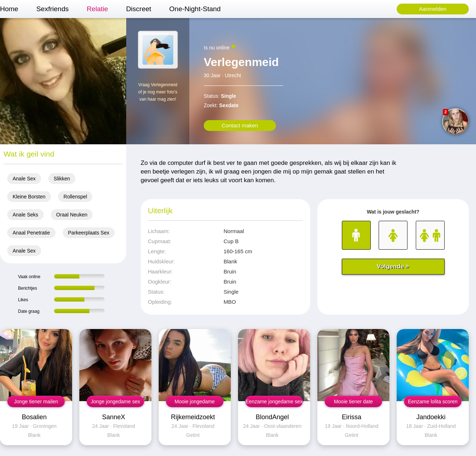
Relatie (97, 9)
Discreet (139, 9)
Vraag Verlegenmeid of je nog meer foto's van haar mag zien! (158, 92)
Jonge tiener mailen (36, 402)
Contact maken (240, 125)
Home (9, 9)
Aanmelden (433, 9)
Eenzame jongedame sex (274, 402)
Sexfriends (53, 9)
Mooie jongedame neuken (195, 403)
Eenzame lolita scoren (433, 402)
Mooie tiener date (353, 402)
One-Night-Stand (195, 9)
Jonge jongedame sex (116, 402)
